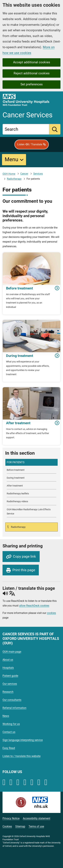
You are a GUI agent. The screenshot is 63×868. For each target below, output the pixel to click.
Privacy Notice (11, 818)
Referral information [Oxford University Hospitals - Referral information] (14, 708)
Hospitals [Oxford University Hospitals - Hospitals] (8, 668)
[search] (55, 129)
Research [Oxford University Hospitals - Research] (8, 692)
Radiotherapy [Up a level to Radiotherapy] (18, 527)
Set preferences (32, 84)
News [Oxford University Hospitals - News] (6, 716)
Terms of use (36, 826)
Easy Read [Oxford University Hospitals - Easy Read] (9, 748)
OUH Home (9, 174)
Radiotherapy (14, 179)
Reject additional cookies (32, 73)
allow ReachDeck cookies (34, 606)
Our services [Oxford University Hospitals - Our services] (10, 684)
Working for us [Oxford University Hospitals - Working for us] (11, 724)
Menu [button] (12, 159)
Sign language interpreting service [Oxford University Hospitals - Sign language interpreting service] (23, 740)
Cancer (24, 174)
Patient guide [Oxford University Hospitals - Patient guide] (10, 676)
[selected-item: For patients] (32, 462)
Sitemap (20, 826)
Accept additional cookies (32, 62)
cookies (51, 613)
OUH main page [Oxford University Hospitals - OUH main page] (12, 652)
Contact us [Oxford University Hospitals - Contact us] (9, 732)
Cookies (7, 826)
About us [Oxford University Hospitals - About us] (8, 660)
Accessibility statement (37, 818)
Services (38, 174)
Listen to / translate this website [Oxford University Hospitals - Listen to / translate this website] (22, 756)
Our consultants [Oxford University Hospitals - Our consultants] (12, 700)
